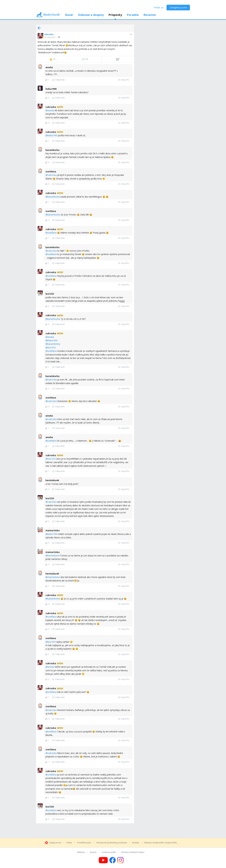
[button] (59, 37)
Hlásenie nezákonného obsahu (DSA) (160, 843)
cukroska (49, 34)
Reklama (81, 852)
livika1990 (52, 135)
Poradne (133, 15)
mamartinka (54, 577)
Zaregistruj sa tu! (178, 7)
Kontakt (136, 843)
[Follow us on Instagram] (122, 860)
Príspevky (115, 15)
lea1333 (52, 347)
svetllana (52, 233)
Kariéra (93, 852)
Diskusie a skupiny (91, 15)
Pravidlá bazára (84, 843)
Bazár (69, 15)
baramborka (54, 197)
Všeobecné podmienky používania (112, 843)
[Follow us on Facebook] (113, 860)
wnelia (51, 110)
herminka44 (54, 556)
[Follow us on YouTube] (103, 860)
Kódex (69, 843)
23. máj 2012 (50, 37)
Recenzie (150, 15)
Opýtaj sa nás (55, 843)
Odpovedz (59, 80)
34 (85, 59)
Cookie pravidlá (109, 852)
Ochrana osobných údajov (133, 852)
